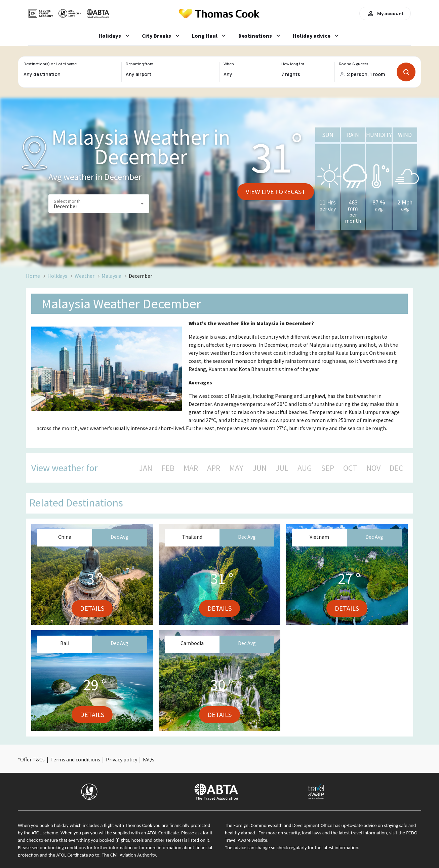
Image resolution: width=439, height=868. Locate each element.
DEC (396, 468)
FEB (168, 468)
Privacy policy (122, 759)
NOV (373, 468)
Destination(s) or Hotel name (50, 64)
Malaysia (111, 276)
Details (92, 608)
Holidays (57, 276)
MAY (236, 468)
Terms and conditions (75, 759)
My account (385, 13)
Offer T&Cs (32, 759)
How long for (293, 64)
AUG (305, 468)
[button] (99, 204)
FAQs (149, 759)
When (229, 64)
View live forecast (276, 192)
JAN (146, 468)
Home (33, 276)
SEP (328, 468)
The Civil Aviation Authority (129, 855)
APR (214, 468)
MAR (191, 468)
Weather (85, 276)
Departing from (139, 64)
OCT (350, 468)
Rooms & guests (354, 64)
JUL (282, 468)
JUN (260, 468)
